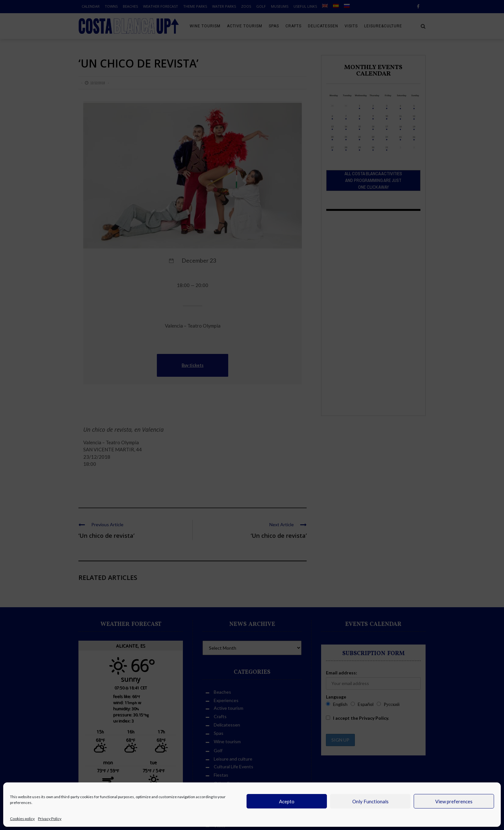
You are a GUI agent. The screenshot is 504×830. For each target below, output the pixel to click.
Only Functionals (370, 801)
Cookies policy (22, 819)
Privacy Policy (50, 819)
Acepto (287, 801)
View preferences (454, 801)
